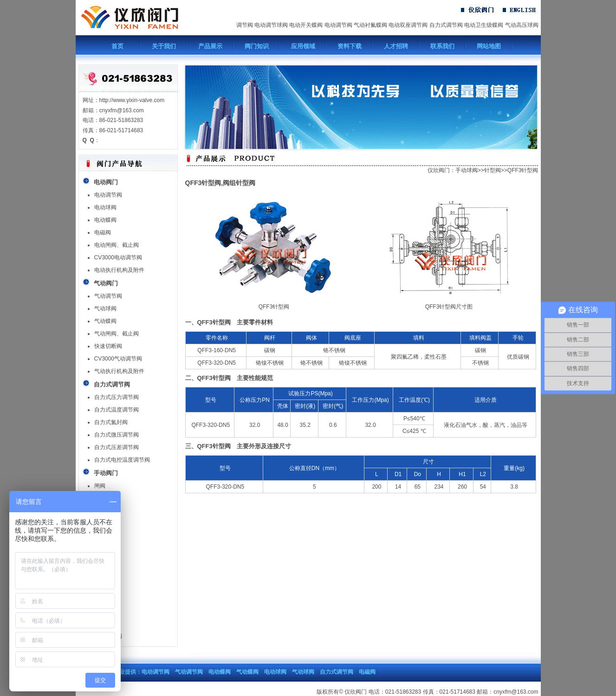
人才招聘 (396, 46)
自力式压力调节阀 (117, 397)
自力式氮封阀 (111, 422)
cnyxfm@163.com (516, 692)
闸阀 (100, 486)
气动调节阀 (108, 296)
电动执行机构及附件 (119, 270)
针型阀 (493, 170)
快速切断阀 (108, 346)
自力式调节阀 (446, 25)
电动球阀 (105, 207)
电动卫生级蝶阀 (484, 25)
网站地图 (489, 46)
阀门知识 (257, 46)
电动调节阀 (338, 25)
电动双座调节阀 (408, 25)
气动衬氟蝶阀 (370, 25)
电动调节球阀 (271, 25)
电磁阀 (103, 232)
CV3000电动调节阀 (118, 258)
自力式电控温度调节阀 (122, 460)
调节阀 (245, 25)
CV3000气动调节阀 (118, 359)
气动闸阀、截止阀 (117, 334)
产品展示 (210, 46)
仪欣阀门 (439, 170)
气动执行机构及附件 (119, 371)
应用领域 (303, 46)
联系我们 (442, 46)
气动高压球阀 (522, 25)
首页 (117, 46)
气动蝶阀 (105, 321)
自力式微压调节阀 (117, 435)
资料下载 (350, 46)
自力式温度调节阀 (117, 410)
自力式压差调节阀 (117, 447)
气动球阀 (105, 309)
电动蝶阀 (105, 220)
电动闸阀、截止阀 (117, 245)
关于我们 (164, 46)
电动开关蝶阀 (306, 25)
